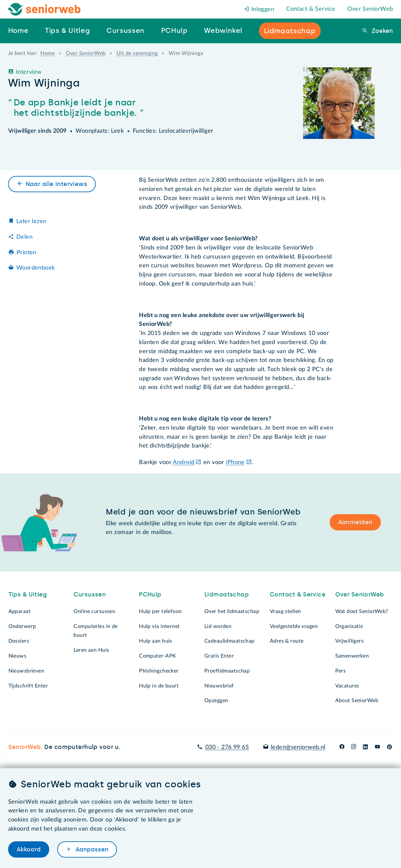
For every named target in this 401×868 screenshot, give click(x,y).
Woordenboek (36, 268)
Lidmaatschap (227, 594)
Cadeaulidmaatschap (229, 641)
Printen (27, 253)
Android (184, 462)
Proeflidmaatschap (227, 671)
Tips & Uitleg (28, 594)
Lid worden (218, 626)
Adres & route (287, 641)
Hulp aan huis (156, 641)
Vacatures (347, 686)
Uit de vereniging (137, 53)
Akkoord (29, 849)
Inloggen (259, 9)
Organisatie (349, 626)
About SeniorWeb (357, 701)
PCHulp (150, 594)
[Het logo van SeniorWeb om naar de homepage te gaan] (44, 9)
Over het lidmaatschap (232, 611)
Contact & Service (311, 9)
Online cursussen (94, 611)
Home (48, 53)
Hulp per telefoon (160, 611)
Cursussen (90, 594)
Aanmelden (355, 522)
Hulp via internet (159, 626)
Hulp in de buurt (159, 686)
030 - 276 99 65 (227, 747)
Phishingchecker (159, 671)
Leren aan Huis (91, 650)
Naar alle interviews (57, 184)
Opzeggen (216, 701)
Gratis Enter (219, 656)
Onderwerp (22, 626)
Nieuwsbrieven (27, 671)
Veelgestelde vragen (294, 626)
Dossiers (19, 641)
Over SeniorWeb (370, 9)
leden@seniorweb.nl (298, 747)
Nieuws (18, 656)
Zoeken (381, 31)
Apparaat (20, 611)
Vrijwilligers (350, 641)
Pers (341, 671)
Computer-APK (158, 656)
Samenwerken (352, 656)
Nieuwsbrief (219, 686)
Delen (24, 237)
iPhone (235, 462)
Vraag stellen (285, 611)
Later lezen (31, 221)
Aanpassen (91, 849)
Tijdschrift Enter (28, 686)
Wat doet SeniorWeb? (362, 611)
